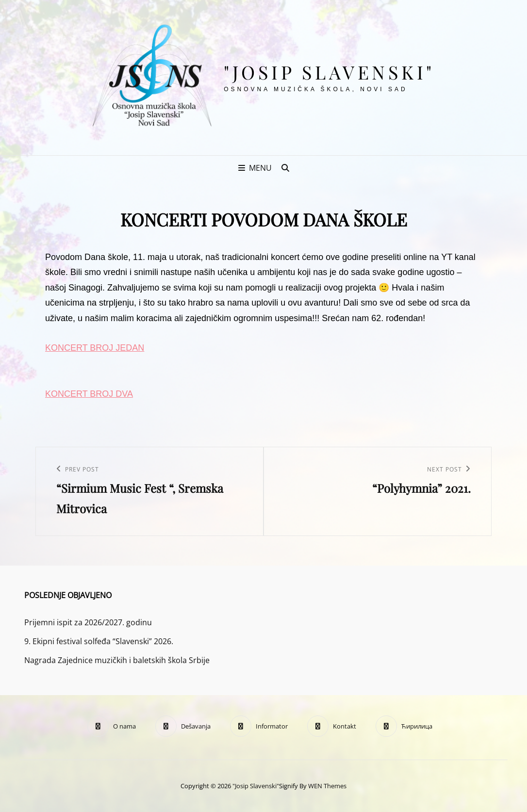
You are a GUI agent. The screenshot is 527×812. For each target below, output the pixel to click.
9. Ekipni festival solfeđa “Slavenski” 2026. (99, 641)
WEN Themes (327, 786)
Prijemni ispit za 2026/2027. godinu (88, 622)
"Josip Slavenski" (329, 72)
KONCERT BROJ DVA (89, 394)
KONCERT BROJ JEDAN (95, 348)
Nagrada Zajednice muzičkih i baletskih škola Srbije (117, 660)
